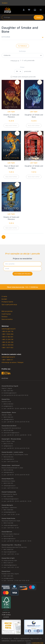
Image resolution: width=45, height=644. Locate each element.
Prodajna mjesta (7, 302)
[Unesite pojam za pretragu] (23, 17)
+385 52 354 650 (7, 345)
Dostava (4, 316)
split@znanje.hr (8, 446)
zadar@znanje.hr (9, 472)
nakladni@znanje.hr (8, 357)
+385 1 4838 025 (8, 549)
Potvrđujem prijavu (22, 274)
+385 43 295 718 (7, 331)
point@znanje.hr (9, 578)
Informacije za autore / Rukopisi (12, 362)
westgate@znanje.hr (10, 512)
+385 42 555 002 (8, 457)
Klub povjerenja (7, 311)
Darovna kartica (7, 319)
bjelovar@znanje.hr (10, 539)
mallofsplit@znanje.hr (10, 565)
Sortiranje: (23, 51)
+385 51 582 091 (7, 337)
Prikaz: (22, 67)
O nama (4, 296)
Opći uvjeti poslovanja (9, 304)
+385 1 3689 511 (7, 360)
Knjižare (5, 3)
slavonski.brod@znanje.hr (12, 433)
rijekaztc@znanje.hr (10, 486)
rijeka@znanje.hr (9, 419)
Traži (39, 17)
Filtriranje (22, 46)
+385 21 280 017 (8, 563)
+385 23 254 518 (7, 339)
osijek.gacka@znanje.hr (11, 525)
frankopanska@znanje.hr (11, 499)
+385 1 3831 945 (8, 576)
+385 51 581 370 (8, 483)
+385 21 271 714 (8, 444)
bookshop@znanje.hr (10, 393)
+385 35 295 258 (7, 342)
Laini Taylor (11, 112)
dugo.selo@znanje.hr (10, 552)
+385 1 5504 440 (7, 334)
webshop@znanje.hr (9, 329)
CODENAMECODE (37, 643)
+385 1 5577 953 (7, 347)
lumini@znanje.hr (9, 459)
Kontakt (4, 299)
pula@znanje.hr (8, 406)
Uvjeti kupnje (6, 314)
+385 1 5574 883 (8, 496)
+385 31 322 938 (8, 523)
